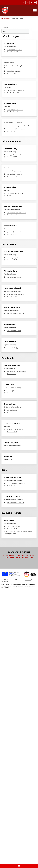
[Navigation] (34, 10)
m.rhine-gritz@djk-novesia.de (16, 258)
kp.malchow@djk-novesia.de (16, 129)
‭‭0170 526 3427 (12, 131)
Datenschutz (5, 582)
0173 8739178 (12, 296)
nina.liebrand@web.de (14, 331)
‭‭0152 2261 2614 (13, 234)
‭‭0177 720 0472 (12, 73)
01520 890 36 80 (13, 92)
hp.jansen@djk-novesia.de (15, 429)
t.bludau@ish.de (12, 410)
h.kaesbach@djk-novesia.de (16, 294)
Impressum (28, 580)
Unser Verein (7, 19)
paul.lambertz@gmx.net (14, 348)
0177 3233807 (12, 528)
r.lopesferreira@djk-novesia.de (16, 213)
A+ (35, 2)
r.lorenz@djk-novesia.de (14, 391)
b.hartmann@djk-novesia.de (16, 503)
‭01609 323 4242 (13, 112)
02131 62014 (11, 393)
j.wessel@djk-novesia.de (15, 50)
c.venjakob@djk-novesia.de (15, 90)
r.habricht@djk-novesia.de (15, 110)
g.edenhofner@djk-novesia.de (16, 372)
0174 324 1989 (12, 215)
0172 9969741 (12, 260)
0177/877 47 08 (12, 52)
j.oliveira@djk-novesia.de (15, 174)
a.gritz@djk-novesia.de (14, 277)
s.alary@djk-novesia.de (14, 155)
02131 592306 (12, 412)
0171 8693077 (12, 157)
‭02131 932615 (12, 432)
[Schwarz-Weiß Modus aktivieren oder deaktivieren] (24, 2)
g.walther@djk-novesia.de (15, 232)
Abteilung (5, 27)
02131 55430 (11, 374)
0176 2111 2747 (13, 176)
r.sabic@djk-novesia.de (14, 71)
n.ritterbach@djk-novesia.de (16, 314)
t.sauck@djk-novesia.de (14, 526)
